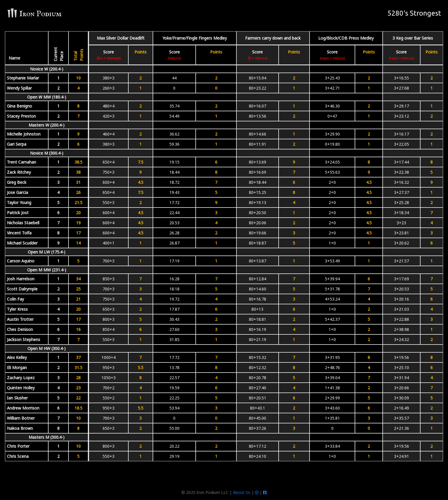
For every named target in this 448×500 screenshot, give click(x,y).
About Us (242, 492)
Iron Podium (34, 14)
